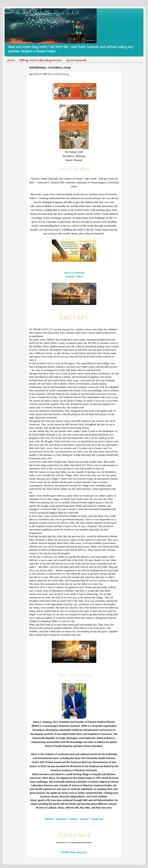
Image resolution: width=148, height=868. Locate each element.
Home (11, 60)
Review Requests (76, 60)
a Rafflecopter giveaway (74, 852)
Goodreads (97, 819)
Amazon (70, 277)
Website (49, 819)
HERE (67, 843)
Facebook (62, 819)
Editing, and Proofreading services (40, 60)
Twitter (73, 819)
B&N (80, 277)
